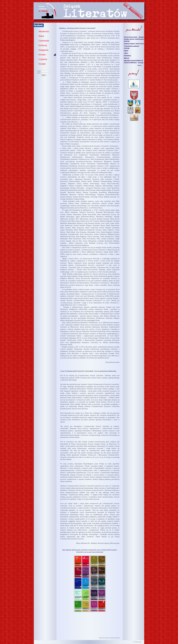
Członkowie (44, 41)
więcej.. (140, 65)
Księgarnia (43, 50)
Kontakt (42, 64)
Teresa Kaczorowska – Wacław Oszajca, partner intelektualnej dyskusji (134, 39)
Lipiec (126, 53)
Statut (41, 36)
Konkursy (43, 45)
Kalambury (127, 56)
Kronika (42, 55)
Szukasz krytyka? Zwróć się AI (134, 44)
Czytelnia (43, 59)
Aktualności (44, 31)
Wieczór (127, 58)
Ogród (126, 51)
